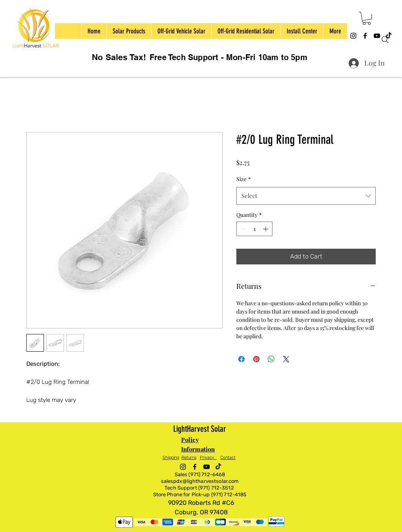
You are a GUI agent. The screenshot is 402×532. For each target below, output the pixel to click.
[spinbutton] (254, 229)
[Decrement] (242, 229)
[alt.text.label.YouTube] (206, 467)
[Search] (385, 40)
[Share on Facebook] (241, 359)
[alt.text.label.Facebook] (365, 36)
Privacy (208, 458)
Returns (189, 458)
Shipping (171, 458)
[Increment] (266, 229)
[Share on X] (286, 359)
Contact (228, 458)
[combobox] (306, 196)
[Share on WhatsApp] (271, 359)
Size (244, 179)
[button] (367, 18)
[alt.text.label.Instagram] (353, 36)
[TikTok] (218, 467)
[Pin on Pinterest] (256, 359)
